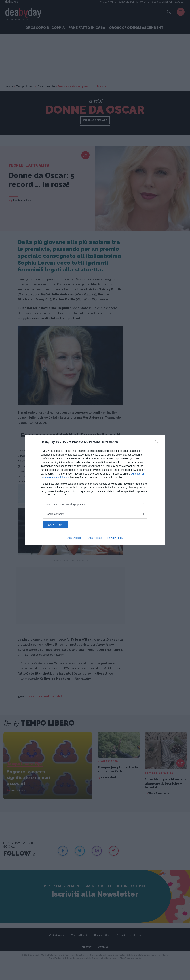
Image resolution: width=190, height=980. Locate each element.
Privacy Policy (115, 538)
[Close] (158, 442)
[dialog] (95, 490)
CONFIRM (60, 525)
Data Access (95, 538)
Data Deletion (74, 538)
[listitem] (95, 504)
